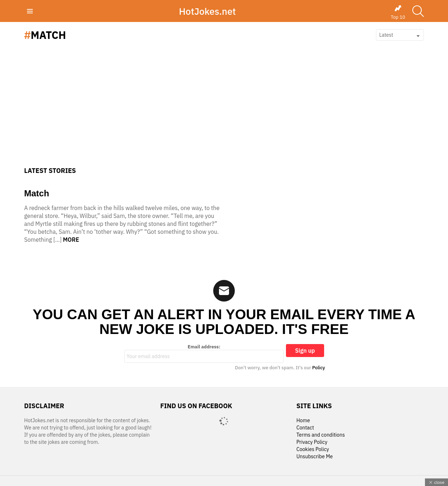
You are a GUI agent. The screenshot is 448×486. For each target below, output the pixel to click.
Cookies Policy (313, 449)
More (71, 240)
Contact (305, 428)
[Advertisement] (224, 113)
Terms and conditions (321, 435)
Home (303, 421)
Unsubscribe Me (315, 457)
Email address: (204, 353)
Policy (319, 368)
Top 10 (398, 12)
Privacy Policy (312, 442)
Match (37, 193)
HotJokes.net (207, 11)
